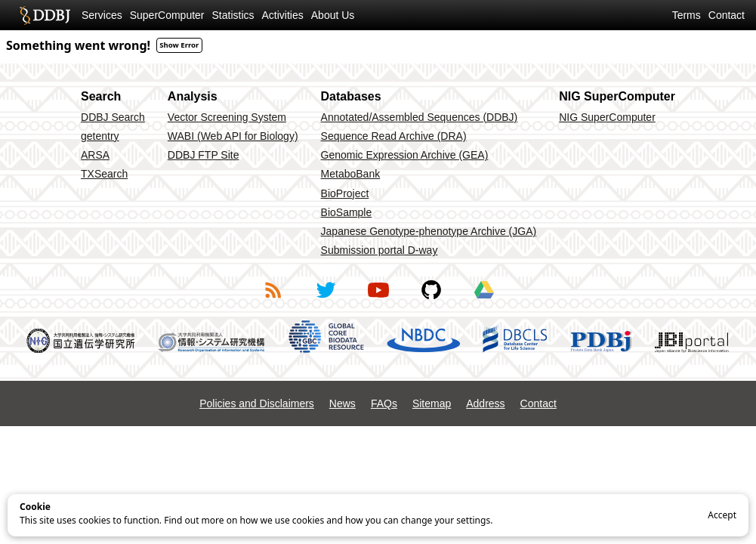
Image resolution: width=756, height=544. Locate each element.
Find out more (194, 520)
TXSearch (104, 174)
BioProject (345, 193)
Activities (283, 15)
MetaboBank (351, 174)
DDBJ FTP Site (204, 155)
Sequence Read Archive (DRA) (394, 136)
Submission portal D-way (380, 250)
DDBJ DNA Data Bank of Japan (45, 15)
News (343, 403)
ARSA (95, 155)
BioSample (347, 212)
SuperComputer (167, 15)
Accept (722, 515)
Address (485, 403)
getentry (100, 136)
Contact (727, 15)
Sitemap (432, 403)
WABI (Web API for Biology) (233, 136)
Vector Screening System (227, 117)
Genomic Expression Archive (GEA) (405, 155)
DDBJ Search (113, 117)
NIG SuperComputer (607, 117)
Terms (687, 15)
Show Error (179, 45)
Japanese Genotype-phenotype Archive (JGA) (429, 231)
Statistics (233, 15)
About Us (333, 15)
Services (102, 15)
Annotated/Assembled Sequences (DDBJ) (420, 117)
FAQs (384, 403)
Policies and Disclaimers (257, 403)
